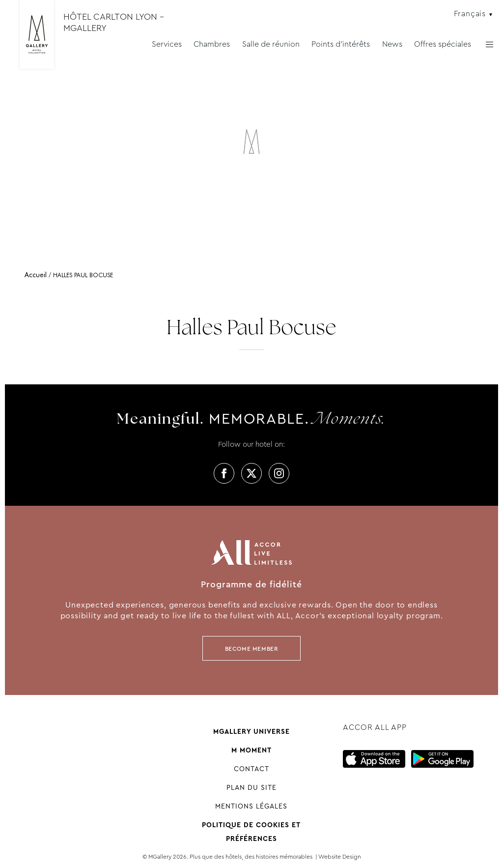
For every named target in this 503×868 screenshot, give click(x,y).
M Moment (251, 750)
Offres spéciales (443, 44)
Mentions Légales (251, 806)
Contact (251, 769)
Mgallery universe (251, 731)
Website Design (340, 857)
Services (167, 44)
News (392, 44)
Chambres (212, 44)
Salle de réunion (271, 44)
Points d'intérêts (341, 44)
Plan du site (251, 787)
